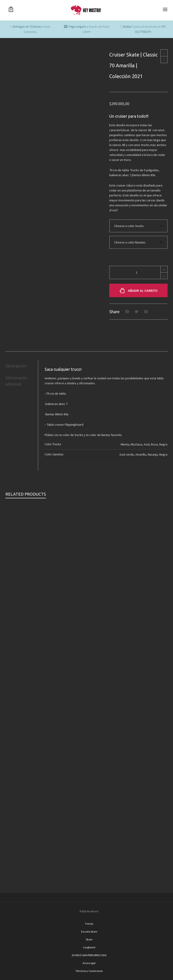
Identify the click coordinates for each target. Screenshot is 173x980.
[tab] (22, 366)
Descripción (16, 366)
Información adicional (16, 381)
